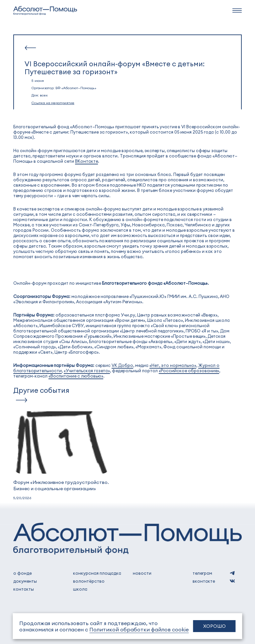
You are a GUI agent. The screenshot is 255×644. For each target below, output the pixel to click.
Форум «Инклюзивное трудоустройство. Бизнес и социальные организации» (61, 485)
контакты (24, 589)
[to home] (45, 11)
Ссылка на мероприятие (53, 103)
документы (25, 581)
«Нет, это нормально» (173, 365)
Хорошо (214, 626)
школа (80, 589)
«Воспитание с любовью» (76, 376)
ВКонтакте (86, 161)
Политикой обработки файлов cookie (139, 629)
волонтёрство (89, 581)
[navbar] (237, 10)
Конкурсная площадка (97, 573)
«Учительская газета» (87, 371)
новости (142, 573)
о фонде (22, 573)
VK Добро (122, 365)
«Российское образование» (189, 371)
